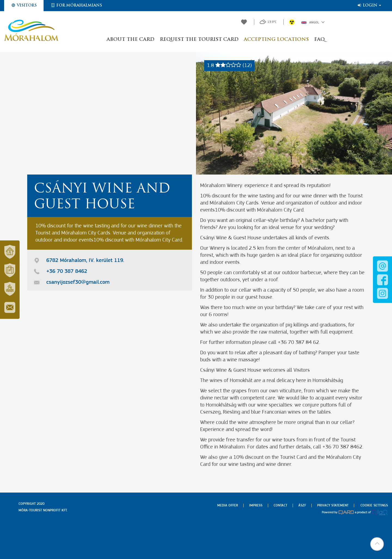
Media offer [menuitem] (228, 505)
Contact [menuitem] (280, 505)
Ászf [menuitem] (302, 505)
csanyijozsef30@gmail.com (78, 282)
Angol (313, 22)
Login (369, 5)
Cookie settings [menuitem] (374, 505)
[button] (377, 544)
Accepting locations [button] (276, 40)
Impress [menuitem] (256, 505)
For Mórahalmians (76, 5)
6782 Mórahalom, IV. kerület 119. (85, 261)
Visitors (24, 5)
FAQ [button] (319, 40)
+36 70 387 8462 (67, 271)
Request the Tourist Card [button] (199, 40)
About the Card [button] (131, 40)
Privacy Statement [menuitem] (333, 505)
